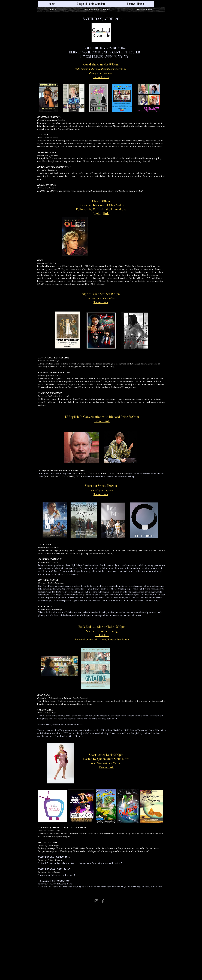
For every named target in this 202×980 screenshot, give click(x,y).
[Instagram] (96, 901)
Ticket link (102, 635)
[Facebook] (103, 901)
